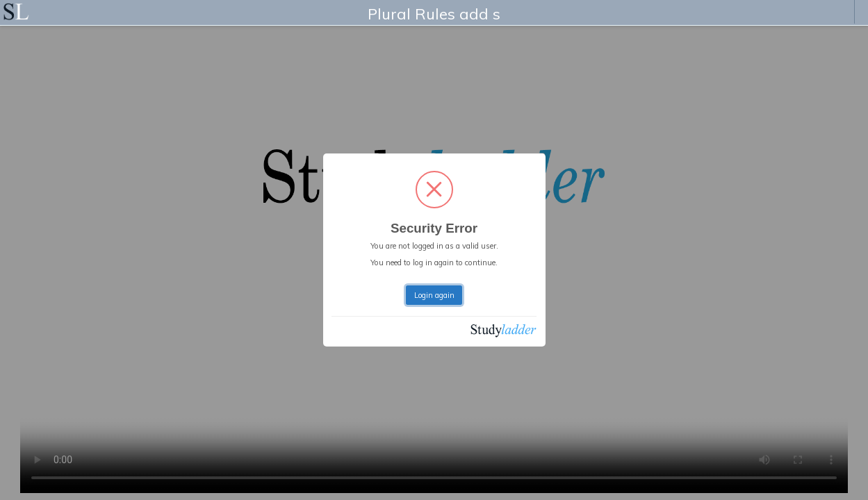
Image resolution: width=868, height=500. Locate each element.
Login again (434, 295)
